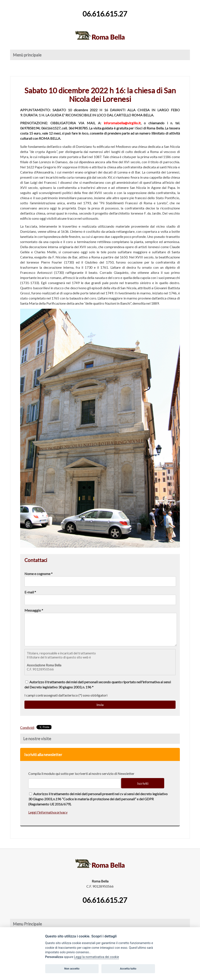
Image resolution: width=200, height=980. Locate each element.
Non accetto (72, 969)
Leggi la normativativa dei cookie (96, 957)
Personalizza (54, 957)
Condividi (27, 734)
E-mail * (30, 592)
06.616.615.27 (105, 14)
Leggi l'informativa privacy (48, 819)
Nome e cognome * (38, 574)
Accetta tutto (128, 969)
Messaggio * (34, 610)
